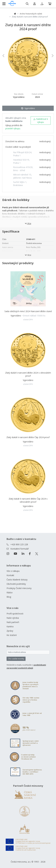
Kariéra (10, 626)
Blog (9, 597)
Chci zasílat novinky (16, 659)
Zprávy (10, 631)
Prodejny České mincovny (19, 588)
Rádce (10, 592)
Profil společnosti (15, 614)
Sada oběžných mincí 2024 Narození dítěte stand (28, 311)
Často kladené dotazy (17, 580)
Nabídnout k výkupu (41, 121)
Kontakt (10, 575)
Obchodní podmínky (16, 584)
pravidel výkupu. (13, 128)
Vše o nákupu (13, 571)
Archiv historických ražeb (31, 14)
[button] (6, 56)
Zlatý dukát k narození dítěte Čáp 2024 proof (28, 437)
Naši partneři (13, 622)
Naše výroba (13, 618)
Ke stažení (12, 635)
